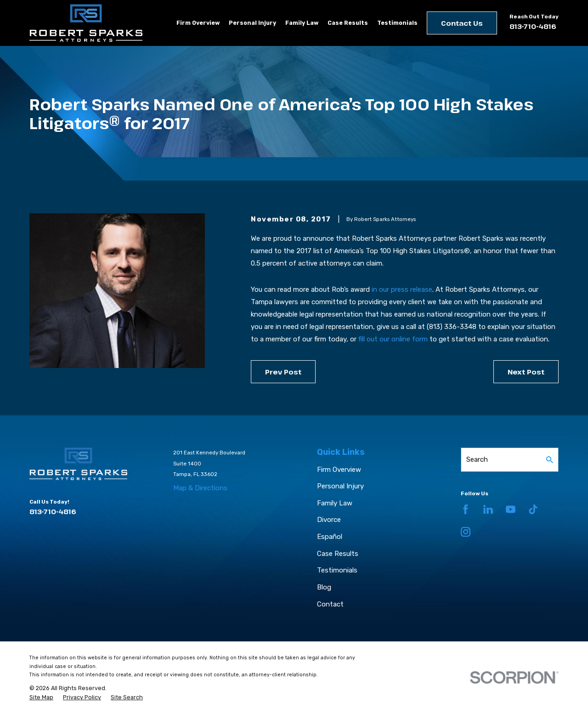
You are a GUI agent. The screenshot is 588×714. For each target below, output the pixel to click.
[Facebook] (466, 509)
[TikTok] (533, 509)
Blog (324, 587)
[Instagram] (466, 532)
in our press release (402, 289)
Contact (330, 604)
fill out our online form (393, 339)
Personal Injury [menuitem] (252, 23)
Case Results (338, 554)
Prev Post (283, 372)
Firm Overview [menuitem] (198, 23)
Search (477, 459)
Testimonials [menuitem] (397, 23)
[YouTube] (511, 509)
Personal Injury (340, 486)
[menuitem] (41, 697)
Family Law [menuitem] (302, 23)
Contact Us (462, 23)
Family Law (335, 503)
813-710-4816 (533, 26)
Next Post (526, 372)
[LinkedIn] (488, 509)
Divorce (329, 520)
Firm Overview (339, 470)
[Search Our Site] (550, 460)
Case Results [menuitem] (348, 23)
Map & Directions (200, 488)
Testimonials (337, 570)
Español (330, 537)
